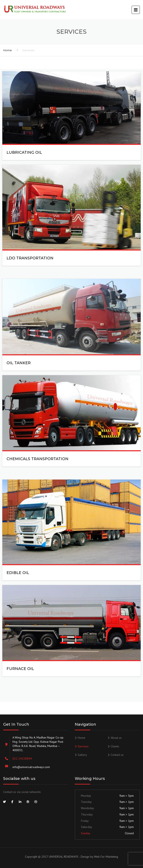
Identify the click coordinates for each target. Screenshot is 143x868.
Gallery (82, 755)
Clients (115, 746)
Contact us (117, 755)
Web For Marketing (106, 857)
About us (116, 738)
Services (83, 746)
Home (7, 50)
